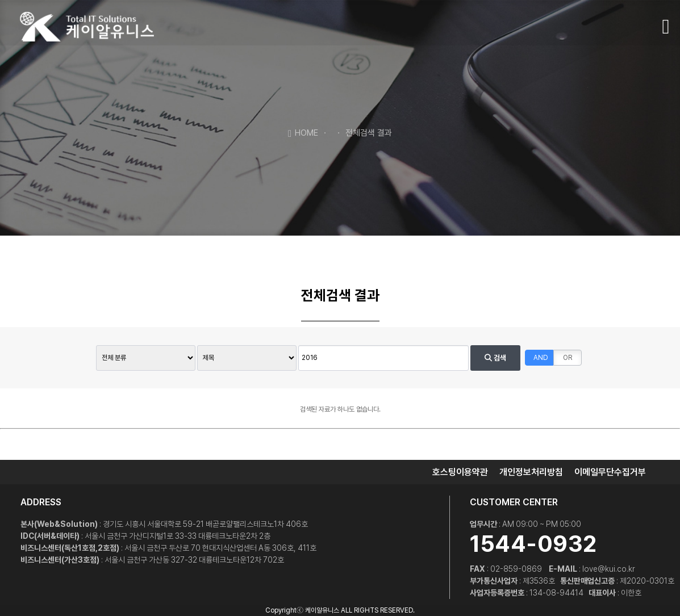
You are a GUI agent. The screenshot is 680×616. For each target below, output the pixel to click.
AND (541, 358)
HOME (303, 132)
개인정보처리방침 (531, 472)
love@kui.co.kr (609, 569)
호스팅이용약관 (460, 472)
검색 (495, 358)
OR (568, 358)
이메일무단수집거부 (610, 472)
